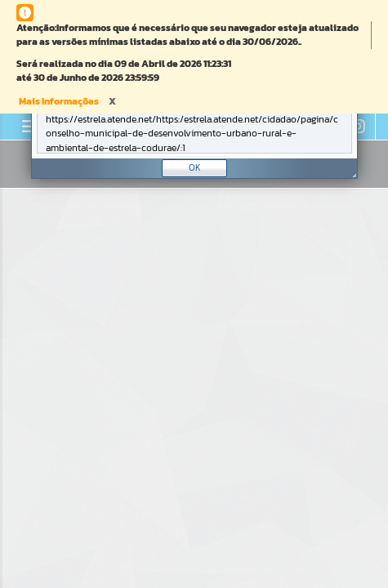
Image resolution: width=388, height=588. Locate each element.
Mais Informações (59, 101)
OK (195, 167)
